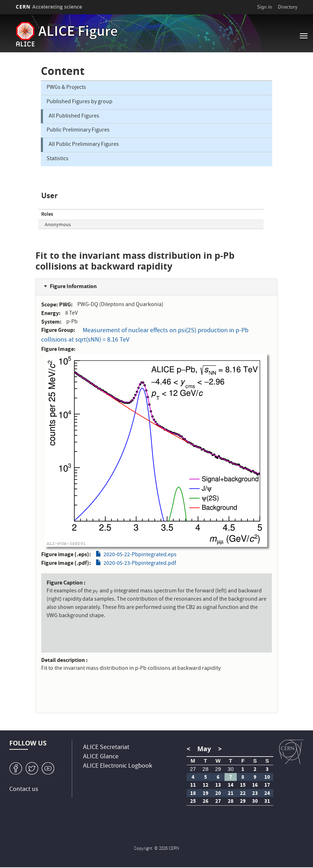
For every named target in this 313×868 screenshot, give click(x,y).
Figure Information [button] (73, 286)
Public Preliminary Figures (78, 130)
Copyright (144, 849)
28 (205, 769)
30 (231, 769)
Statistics (57, 159)
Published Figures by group (80, 102)
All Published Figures (74, 116)
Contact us (24, 790)
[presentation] (96, 591)
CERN (49, 7)
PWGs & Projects (66, 88)
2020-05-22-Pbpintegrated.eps (140, 555)
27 (193, 769)
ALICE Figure (78, 33)
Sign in (265, 7)
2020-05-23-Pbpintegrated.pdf (140, 564)
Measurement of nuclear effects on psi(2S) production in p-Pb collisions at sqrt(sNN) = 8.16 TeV (145, 336)
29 (218, 769)
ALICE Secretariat (106, 748)
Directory (288, 7)
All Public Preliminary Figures (84, 145)
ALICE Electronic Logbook (118, 766)
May (204, 749)
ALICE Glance (101, 757)
